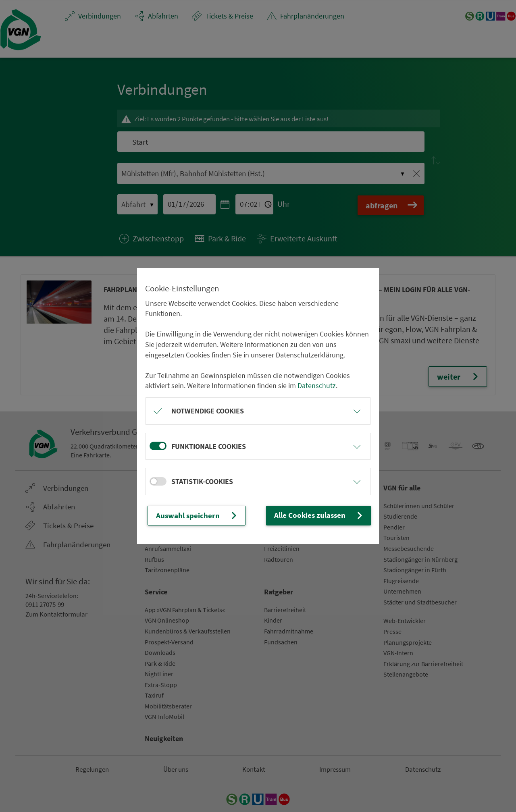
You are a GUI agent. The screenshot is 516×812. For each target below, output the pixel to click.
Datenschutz (317, 386)
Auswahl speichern (195, 515)
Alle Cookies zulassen (322, 515)
